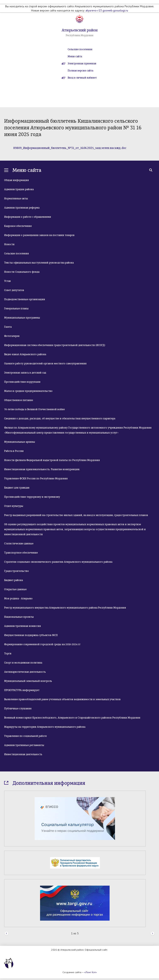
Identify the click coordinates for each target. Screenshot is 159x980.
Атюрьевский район (80, 30)
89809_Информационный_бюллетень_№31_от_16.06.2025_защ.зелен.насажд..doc (70, 148)
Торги (8, 654)
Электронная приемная (82, 64)
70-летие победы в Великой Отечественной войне (34, 409)
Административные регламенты (24, 745)
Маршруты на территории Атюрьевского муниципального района (45, 727)
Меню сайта (75, 56)
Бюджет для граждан (17, 488)
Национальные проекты (19, 617)
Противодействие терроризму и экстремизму (32, 497)
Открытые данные (15, 589)
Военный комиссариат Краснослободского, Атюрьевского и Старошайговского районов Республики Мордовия (72, 718)
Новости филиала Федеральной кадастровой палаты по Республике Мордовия (52, 460)
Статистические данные (19, 544)
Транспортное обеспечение (21, 553)
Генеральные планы (16, 309)
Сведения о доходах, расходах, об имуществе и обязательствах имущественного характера (60, 419)
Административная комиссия (23, 626)
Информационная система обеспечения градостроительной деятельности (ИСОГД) (55, 345)
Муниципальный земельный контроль (28, 681)
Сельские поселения (80, 49)
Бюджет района (13, 580)
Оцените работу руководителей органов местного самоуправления (45, 364)
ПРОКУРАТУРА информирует (22, 690)
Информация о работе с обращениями (28, 217)
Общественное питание (19, 400)
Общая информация (17, 180)
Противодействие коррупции (22, 382)
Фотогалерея (12, 336)
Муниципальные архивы (20, 442)
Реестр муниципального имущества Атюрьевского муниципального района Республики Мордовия (65, 608)
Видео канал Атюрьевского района (25, 354)
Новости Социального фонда (22, 272)
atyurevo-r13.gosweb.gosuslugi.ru (107, 10)
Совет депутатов (14, 290)
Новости (9, 244)
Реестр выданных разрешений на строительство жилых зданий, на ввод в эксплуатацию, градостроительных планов (76, 515)
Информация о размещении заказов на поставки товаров (39, 235)
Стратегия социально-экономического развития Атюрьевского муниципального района (58, 562)
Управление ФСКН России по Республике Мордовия (36, 479)
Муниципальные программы (22, 318)
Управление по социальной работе (25, 736)
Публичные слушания (18, 709)
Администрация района (19, 189)
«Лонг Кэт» (91, 972)
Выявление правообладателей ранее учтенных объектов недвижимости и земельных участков (62, 699)
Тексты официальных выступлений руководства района (39, 263)
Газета (8, 327)
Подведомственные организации (25, 299)
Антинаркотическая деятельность (25, 672)
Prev (7, 934)
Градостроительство (17, 571)
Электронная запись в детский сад (25, 373)
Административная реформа (22, 208)
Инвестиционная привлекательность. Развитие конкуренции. (42, 469)
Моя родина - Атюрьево (18, 599)
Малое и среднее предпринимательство (28, 391)
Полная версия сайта (80, 71)
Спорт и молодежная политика (23, 663)
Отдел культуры (14, 506)
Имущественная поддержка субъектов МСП (31, 635)
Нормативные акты (16, 199)
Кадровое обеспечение (18, 226)
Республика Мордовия (80, 35)
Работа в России (14, 451)
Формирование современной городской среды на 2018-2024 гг (42, 644)
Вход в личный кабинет (82, 78)
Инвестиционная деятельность (23, 754)
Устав (7, 281)
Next (152, 934)
